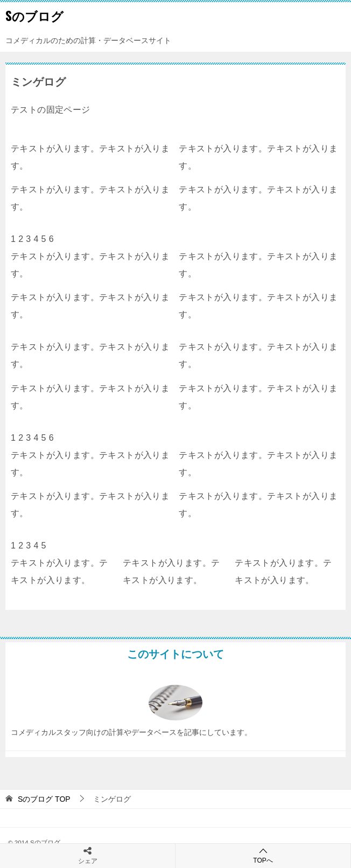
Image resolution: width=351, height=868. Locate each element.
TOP (44, 799)
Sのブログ (34, 16)
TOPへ (263, 855)
